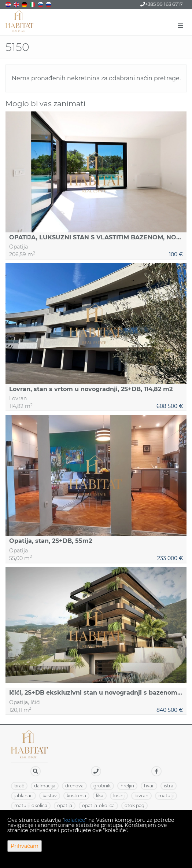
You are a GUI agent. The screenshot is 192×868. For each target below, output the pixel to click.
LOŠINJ (119, 796)
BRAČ (19, 786)
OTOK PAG (134, 806)
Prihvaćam (25, 846)
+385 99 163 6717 (162, 4)
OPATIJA (65, 806)
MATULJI (166, 796)
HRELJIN (127, 786)
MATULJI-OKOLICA (31, 806)
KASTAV (50, 796)
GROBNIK (102, 786)
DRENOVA (74, 786)
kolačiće (75, 820)
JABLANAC (23, 796)
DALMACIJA (45, 786)
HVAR (149, 786)
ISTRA (169, 786)
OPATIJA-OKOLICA (98, 806)
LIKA (100, 796)
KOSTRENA (76, 796)
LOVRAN (141, 796)
